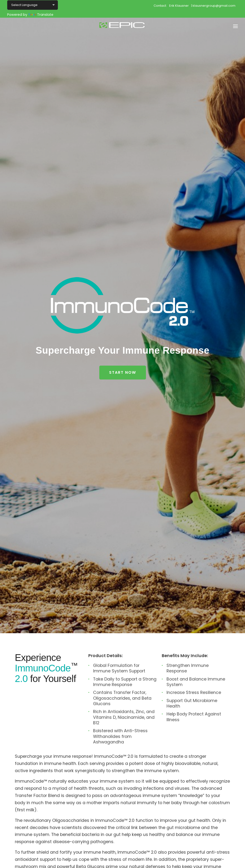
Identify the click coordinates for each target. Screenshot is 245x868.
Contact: (160, 5)
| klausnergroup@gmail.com (213, 5)
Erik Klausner (179, 5)
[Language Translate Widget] (33, 5)
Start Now (123, 372)
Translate (41, 15)
